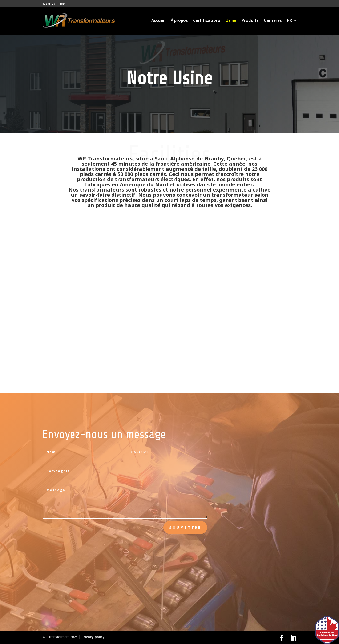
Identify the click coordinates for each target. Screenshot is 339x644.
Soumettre (185, 527)
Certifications (207, 21)
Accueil (158, 21)
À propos (179, 21)
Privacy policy (93, 637)
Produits (250, 21)
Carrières (273, 21)
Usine (231, 21)
